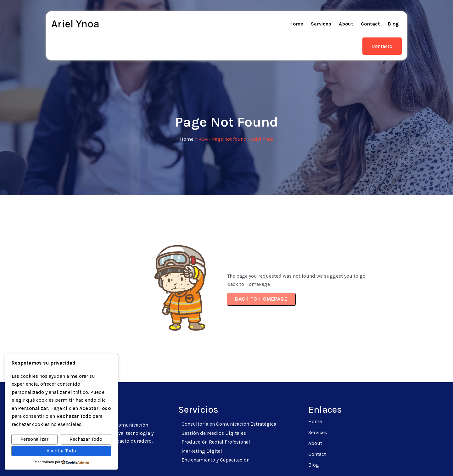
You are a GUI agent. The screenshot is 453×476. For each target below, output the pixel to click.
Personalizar (34, 439)
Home (187, 120)
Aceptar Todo (61, 451)
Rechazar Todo (86, 439)
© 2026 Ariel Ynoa (226, 464)
